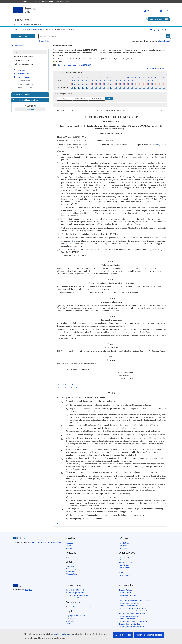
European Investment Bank (128, 613)
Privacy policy (70, 615)
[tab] (110, 69)
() (158, 141)
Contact (68, 542)
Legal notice (70, 563)
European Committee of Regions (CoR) (132, 610)
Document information (23, 52)
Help (153, 26)
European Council (125, 589)
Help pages (70, 540)
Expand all (151, 65)
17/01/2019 (30, 102)
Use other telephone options (75, 589)
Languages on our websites (75, 612)
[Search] (168, 33)
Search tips (44, 38)
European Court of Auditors (128, 602)
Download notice (22, 74)
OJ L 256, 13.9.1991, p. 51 (68, 381)
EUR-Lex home (26, 26)
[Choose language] (65, 95)
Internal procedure (21, 56)
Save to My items (22, 77)
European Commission (127, 594)
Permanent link (21, 70)
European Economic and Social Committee (134, 607)
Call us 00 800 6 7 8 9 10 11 (75, 587)
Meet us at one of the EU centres (77, 594)
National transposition (23, 61)
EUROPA (16, 26)
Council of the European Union (129, 592)
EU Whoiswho (124, 562)
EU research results (126, 559)
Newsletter (123, 542)
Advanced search (164, 38)
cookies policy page (59, 634)
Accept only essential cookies (149, 635)
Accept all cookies (123, 635)
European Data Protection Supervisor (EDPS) (134, 618)
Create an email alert (23, 81)
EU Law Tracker (124, 572)
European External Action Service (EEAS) (133, 605)
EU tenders (123, 556)
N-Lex (121, 569)
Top (58, 520)
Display (109, 95)
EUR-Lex (21, 17)
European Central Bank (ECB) (129, 600)
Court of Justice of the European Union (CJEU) (135, 597)
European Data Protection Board (130, 621)
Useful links (123, 545)
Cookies (69, 620)
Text (16, 48)
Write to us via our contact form (77, 592)
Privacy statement (72, 571)
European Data (124, 554)
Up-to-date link (21, 67)
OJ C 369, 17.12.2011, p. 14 (69, 384)
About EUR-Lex (124, 540)
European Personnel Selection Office (132, 623)
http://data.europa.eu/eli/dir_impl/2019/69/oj (74, 61)
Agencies (122, 628)
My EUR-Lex (150, 8)
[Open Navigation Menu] (23, 33)
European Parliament (126, 587)
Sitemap (69, 545)
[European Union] (19, 582)
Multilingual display (63, 90)
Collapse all (162, 65)
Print (160, 26)
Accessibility (70, 568)
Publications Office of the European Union (47, 539)
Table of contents (22, 91)
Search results (37, 26)
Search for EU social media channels (79, 603)
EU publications (124, 564)
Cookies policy (71, 565)
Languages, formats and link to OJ (69, 69)
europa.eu (29, 586)
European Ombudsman (127, 615)
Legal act (30, 106)
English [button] (164, 8)
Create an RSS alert (23, 84)
